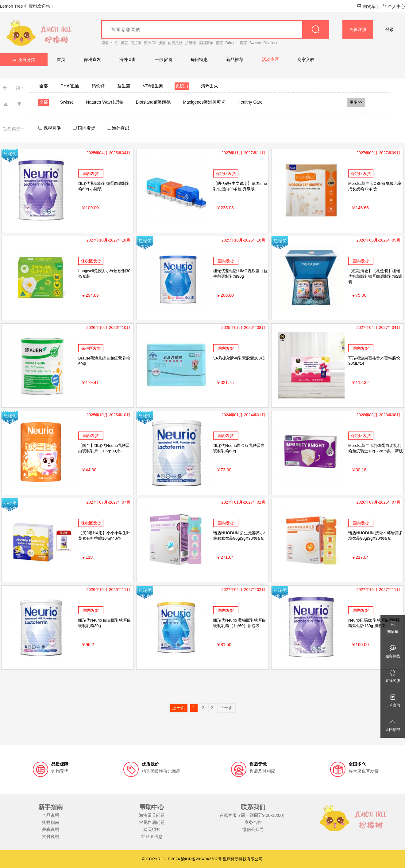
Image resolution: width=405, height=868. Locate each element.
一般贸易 (164, 59)
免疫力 (182, 86)
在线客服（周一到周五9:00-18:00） (253, 815)
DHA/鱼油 (70, 86)
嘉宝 (243, 43)
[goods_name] (215, 29)
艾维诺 (191, 43)
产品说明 (51, 815)
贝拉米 (136, 43)
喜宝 (219, 43)
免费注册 (358, 29)
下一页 (226, 708)
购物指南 (51, 822)
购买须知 (152, 829)
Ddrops (231, 43)
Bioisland (271, 43)
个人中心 (393, 6)
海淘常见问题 (152, 815)
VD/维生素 (153, 86)
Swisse (255, 43)
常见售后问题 (152, 822)
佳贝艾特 (175, 43)
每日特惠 (199, 59)
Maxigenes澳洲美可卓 (204, 102)
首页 (61, 59)
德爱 (105, 43)
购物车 (366, 6)
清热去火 (210, 86)
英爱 (125, 43)
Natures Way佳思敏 (105, 102)
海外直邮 (128, 59)
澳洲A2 (150, 43)
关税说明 (51, 829)
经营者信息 (152, 836)
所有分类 (24, 59)
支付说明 (51, 836)
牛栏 (115, 43)
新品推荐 (235, 59)
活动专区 (270, 59)
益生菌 (124, 86)
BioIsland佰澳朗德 (153, 102)
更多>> (356, 102)
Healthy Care (250, 102)
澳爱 (162, 43)
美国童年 (206, 43)
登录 (390, 29)
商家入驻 (306, 59)
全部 (44, 86)
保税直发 (92, 59)
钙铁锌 (98, 86)
